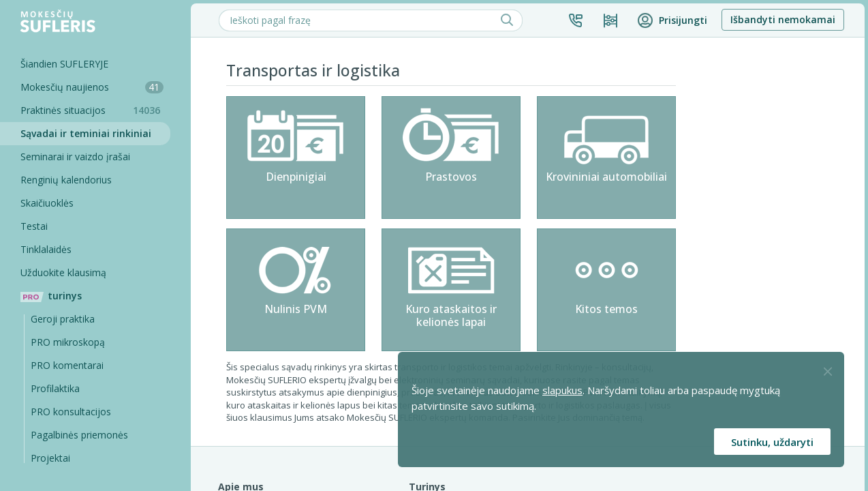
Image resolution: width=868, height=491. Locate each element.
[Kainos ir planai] (610, 20)
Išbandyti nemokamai (783, 19)
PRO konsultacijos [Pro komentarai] (71, 412)
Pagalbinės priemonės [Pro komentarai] (79, 435)
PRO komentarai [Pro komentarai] (67, 365)
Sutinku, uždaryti (772, 442)
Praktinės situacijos (95, 110)
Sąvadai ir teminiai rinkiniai (86, 133)
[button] (576, 20)
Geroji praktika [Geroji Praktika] (63, 319)
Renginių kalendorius (66, 180)
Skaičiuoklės (47, 203)
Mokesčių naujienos (92, 87)
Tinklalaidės (46, 249)
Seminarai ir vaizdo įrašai (75, 157)
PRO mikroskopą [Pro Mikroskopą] (68, 342)
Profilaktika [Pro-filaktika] (55, 388)
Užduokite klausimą (63, 272)
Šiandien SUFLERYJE (64, 64)
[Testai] (85, 226)
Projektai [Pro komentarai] (50, 458)
